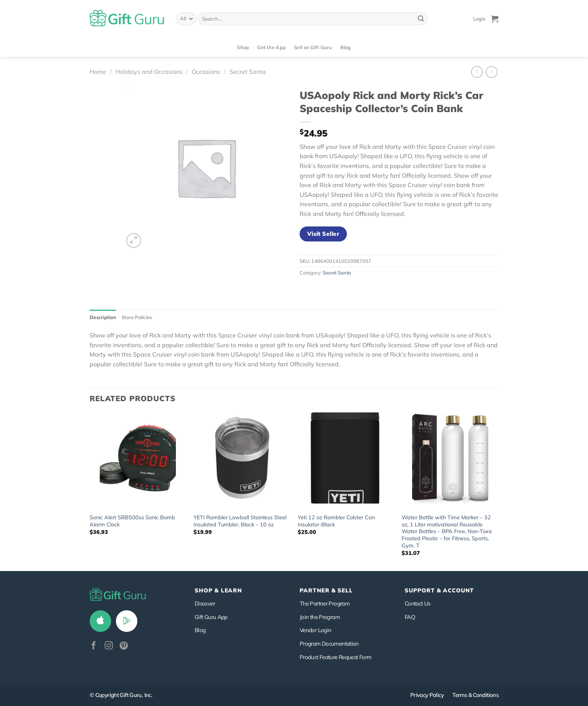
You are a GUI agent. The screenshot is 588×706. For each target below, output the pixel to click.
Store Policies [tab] (137, 317)
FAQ (410, 617)
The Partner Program (325, 603)
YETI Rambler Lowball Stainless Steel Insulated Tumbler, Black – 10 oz (240, 521)
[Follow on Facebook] (94, 646)
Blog (346, 47)
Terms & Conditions (475, 695)
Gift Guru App (211, 617)
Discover (205, 603)
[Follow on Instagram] (109, 646)
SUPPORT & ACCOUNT (439, 590)
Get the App (271, 47)
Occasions (206, 72)
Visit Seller (323, 234)
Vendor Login (315, 630)
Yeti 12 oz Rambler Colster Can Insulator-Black (336, 521)
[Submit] (421, 19)
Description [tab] (103, 317)
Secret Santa (248, 72)
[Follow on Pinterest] (124, 646)
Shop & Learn (218, 590)
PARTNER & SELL (326, 590)
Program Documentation (329, 644)
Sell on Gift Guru (313, 47)
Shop (243, 47)
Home (98, 72)
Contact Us (418, 603)
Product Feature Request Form (335, 657)
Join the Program (320, 617)
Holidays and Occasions (149, 72)
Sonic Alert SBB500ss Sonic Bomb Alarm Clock (132, 521)
